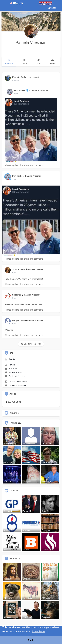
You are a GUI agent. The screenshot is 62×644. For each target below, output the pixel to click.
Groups (13, 558)
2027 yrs (15, 80)
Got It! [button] (31, 640)
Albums (13, 413)
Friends (13, 423)
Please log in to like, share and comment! (24, 165)
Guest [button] (53, 8)
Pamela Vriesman (31, 42)
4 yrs (16, 94)
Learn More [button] (39, 631)
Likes (12, 491)
